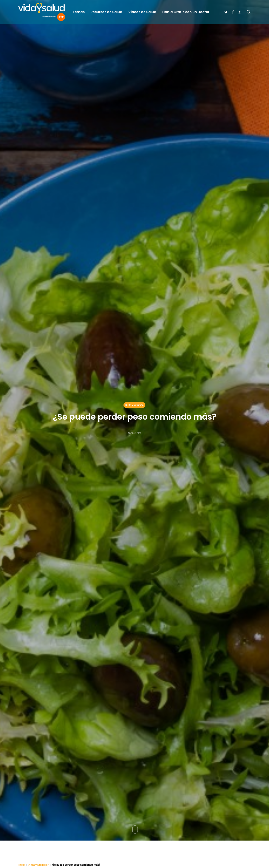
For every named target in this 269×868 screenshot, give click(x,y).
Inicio (22, 865)
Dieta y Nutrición (134, 405)
